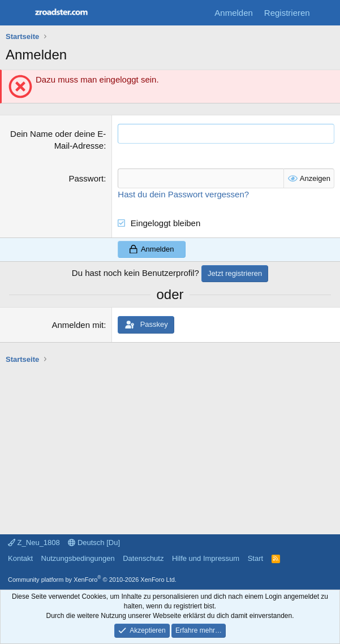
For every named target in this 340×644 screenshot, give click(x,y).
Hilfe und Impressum (206, 558)
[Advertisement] (173, 444)
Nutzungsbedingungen (78, 558)
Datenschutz (143, 558)
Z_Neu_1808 (34, 543)
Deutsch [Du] (94, 543)
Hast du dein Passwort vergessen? (183, 194)
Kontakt (20, 558)
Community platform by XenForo (92, 580)
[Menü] (16, 13)
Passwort (86, 178)
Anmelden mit (78, 325)
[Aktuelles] (327, 13)
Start (255, 558)
